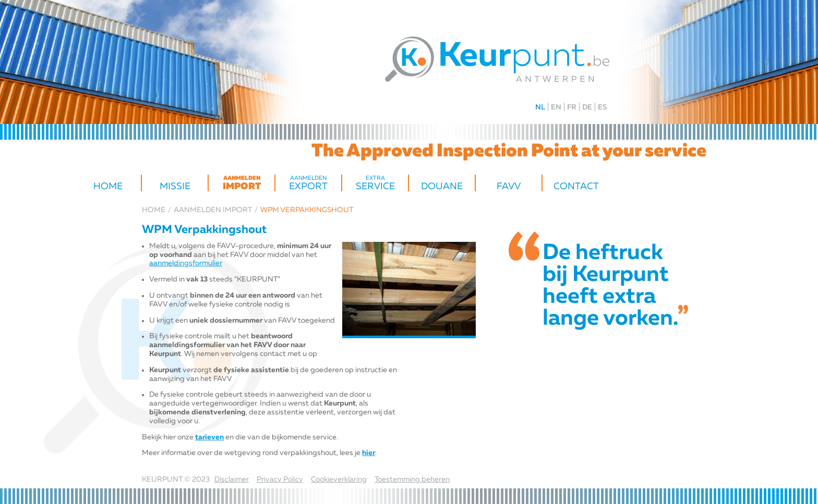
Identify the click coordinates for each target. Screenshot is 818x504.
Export (308, 183)
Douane (442, 187)
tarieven (209, 437)
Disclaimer (232, 480)
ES (602, 107)
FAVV (509, 187)
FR (572, 107)
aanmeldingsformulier (186, 263)
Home (108, 187)
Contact (576, 187)
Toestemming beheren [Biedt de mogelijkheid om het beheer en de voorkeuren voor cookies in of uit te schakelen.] (412, 480)
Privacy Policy (280, 480)
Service (375, 183)
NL (540, 107)
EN (556, 107)
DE (587, 107)
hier (369, 453)
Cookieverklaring (339, 480)
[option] (409, 290)
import (242, 183)
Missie (175, 187)
